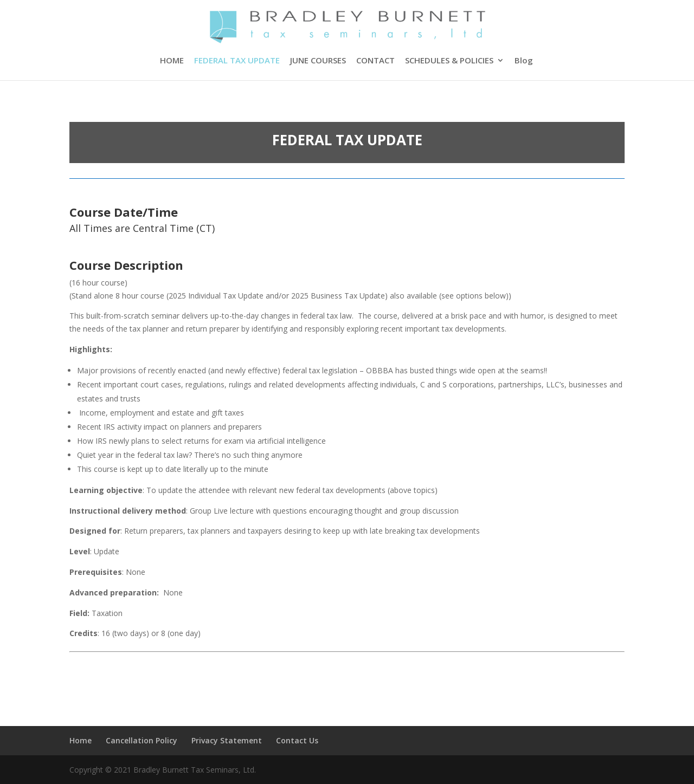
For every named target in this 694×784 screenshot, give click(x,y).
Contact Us (297, 740)
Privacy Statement (227, 740)
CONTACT (375, 61)
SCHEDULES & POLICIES (449, 61)
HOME (172, 61)
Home (81, 740)
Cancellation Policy (142, 740)
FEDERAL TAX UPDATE (237, 61)
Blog (524, 61)
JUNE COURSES (318, 61)
